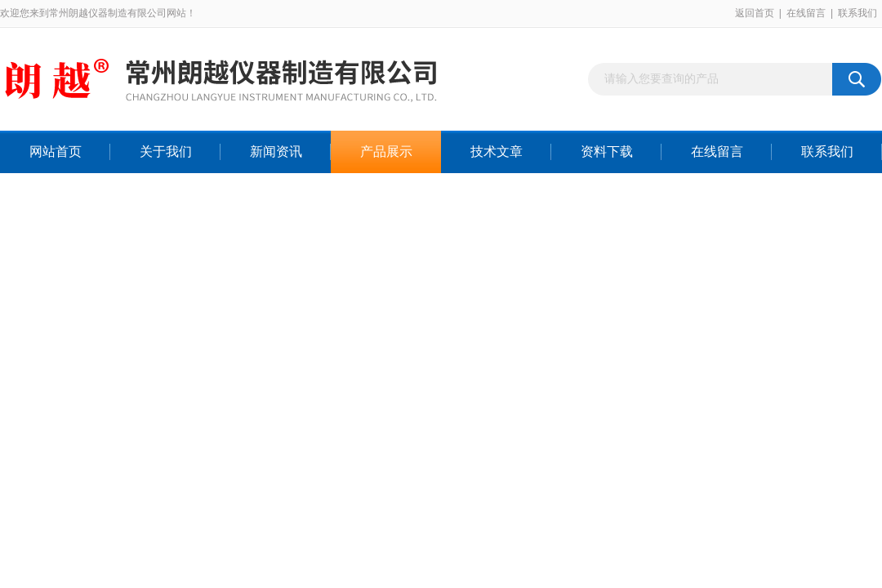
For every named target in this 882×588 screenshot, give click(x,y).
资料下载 (607, 151)
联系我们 (857, 13)
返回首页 (755, 13)
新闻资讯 (276, 151)
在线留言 (806, 13)
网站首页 (56, 151)
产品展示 (386, 151)
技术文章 (497, 151)
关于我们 (166, 151)
